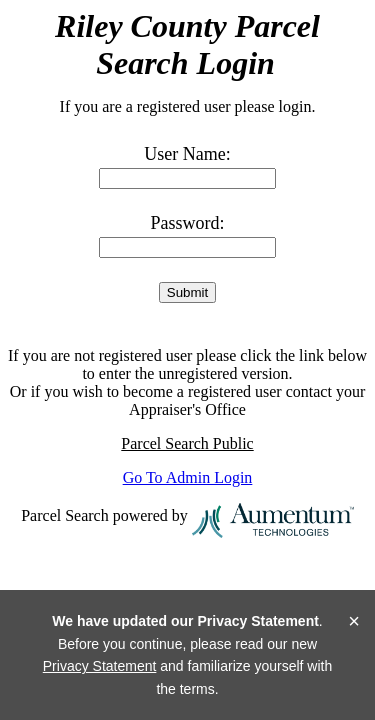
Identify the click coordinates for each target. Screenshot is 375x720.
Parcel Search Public (187, 443)
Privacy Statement (100, 666)
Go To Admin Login (188, 477)
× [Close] (354, 621)
